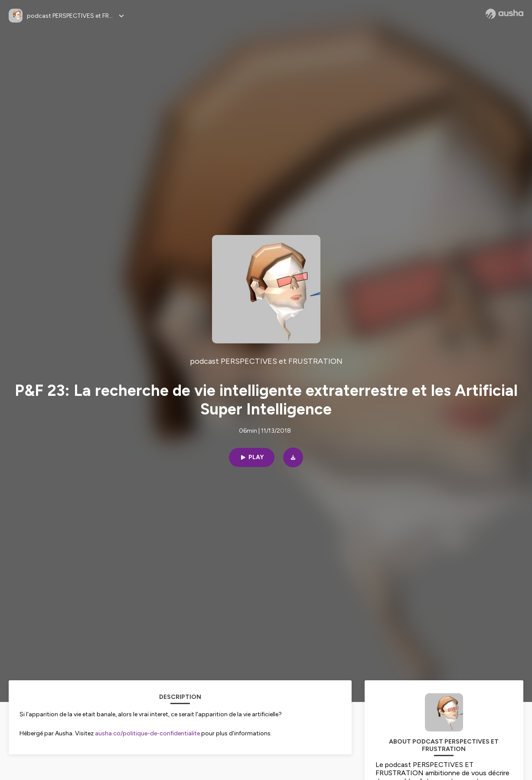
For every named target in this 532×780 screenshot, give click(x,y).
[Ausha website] (504, 14)
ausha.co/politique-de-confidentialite (147, 733)
